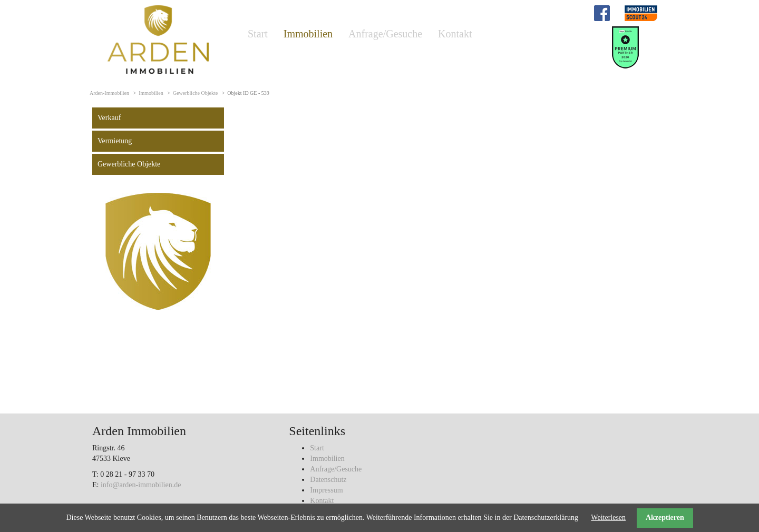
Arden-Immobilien (109, 93)
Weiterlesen (608, 518)
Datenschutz (328, 480)
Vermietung (115, 141)
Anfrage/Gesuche (385, 34)
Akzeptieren (665, 518)
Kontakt (455, 34)
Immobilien (308, 34)
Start (258, 34)
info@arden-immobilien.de (141, 485)
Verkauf (109, 118)
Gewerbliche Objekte (195, 93)
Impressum (326, 490)
